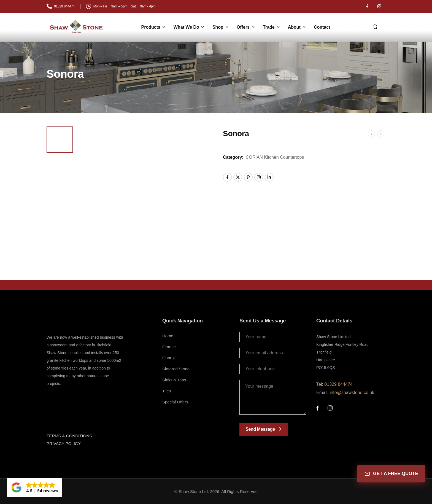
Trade (269, 27)
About (294, 27)
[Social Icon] (367, 6)
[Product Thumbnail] (144, 195)
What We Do (186, 27)
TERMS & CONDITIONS (69, 436)
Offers (243, 27)
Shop (218, 27)
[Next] (381, 134)
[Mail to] (61, 6)
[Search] (376, 26)
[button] (34, 487)
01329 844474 (338, 384)
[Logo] (77, 27)
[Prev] (371, 134)
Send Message (260, 429)
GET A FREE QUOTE (391, 474)
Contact (322, 27)
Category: (233, 157)
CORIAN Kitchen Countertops (275, 157)
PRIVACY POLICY (64, 444)
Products (151, 27)
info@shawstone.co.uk (352, 393)
